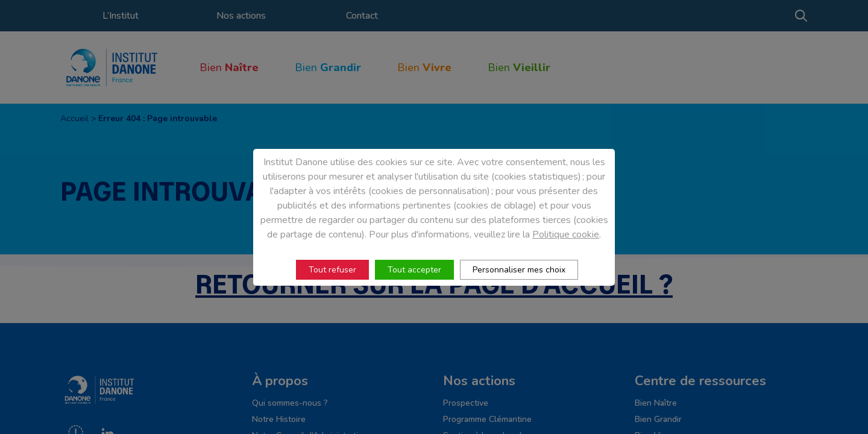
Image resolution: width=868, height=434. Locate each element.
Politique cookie (566, 234)
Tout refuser (332, 270)
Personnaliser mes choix (519, 270)
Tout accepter (414, 270)
